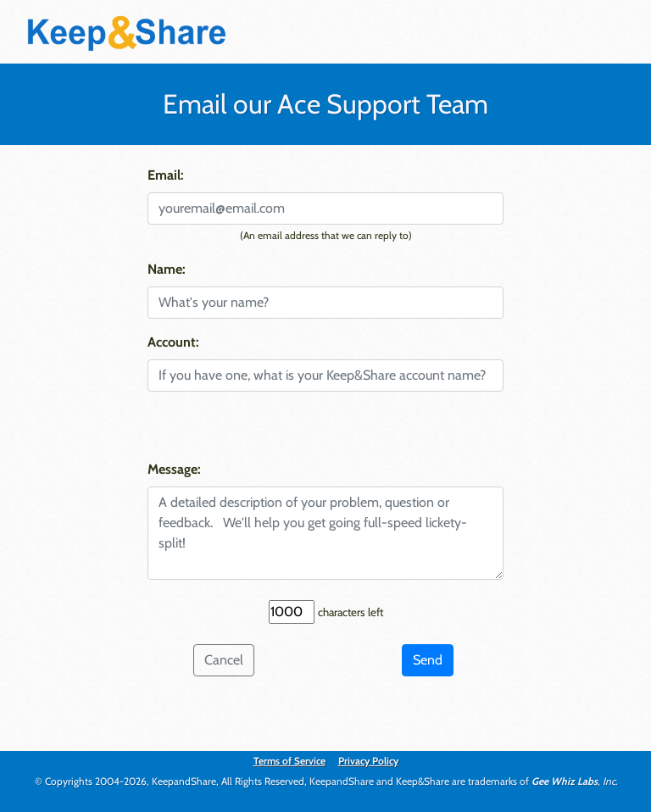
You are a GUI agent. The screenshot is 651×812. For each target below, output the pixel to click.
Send (428, 660)
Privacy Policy (368, 761)
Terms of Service (289, 761)
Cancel (224, 660)
